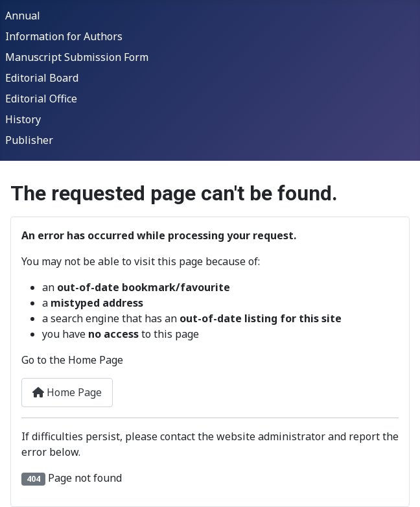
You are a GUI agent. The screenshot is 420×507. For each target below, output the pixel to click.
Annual (23, 16)
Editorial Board (42, 78)
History (23, 119)
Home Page (67, 392)
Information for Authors (64, 36)
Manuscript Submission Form (77, 57)
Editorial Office (41, 99)
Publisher (29, 140)
